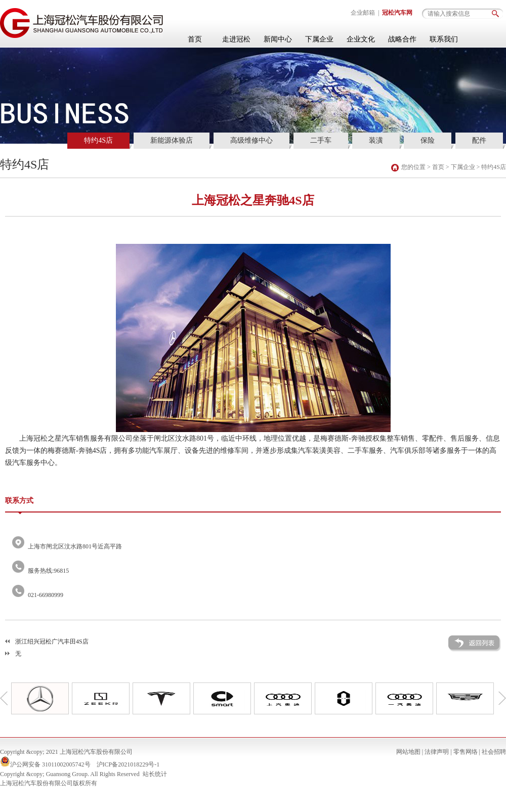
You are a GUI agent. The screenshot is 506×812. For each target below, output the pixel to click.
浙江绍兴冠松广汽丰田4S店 (52, 642)
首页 (195, 39)
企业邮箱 (363, 13)
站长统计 (155, 774)
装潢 (376, 140)
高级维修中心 (251, 140)
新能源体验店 (172, 140)
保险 (428, 140)
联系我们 (444, 39)
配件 (479, 140)
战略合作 (402, 39)
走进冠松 (236, 39)
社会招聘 (494, 752)
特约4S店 (98, 140)
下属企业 (319, 39)
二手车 (321, 140)
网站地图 (408, 752)
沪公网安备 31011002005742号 (50, 764)
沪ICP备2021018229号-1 (128, 764)
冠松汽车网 (397, 13)
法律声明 (437, 752)
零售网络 (466, 752)
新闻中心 (278, 39)
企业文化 (361, 39)
